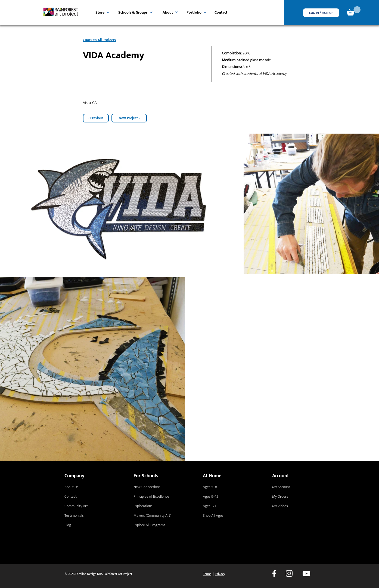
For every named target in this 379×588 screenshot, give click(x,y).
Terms (207, 574)
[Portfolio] (196, 12)
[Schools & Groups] (136, 12)
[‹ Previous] (96, 118)
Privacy (220, 574)
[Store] (103, 12)
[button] (321, 13)
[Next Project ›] (129, 118)
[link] (354, 11)
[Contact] (222, 12)
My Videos (280, 506)
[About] (170, 12)
